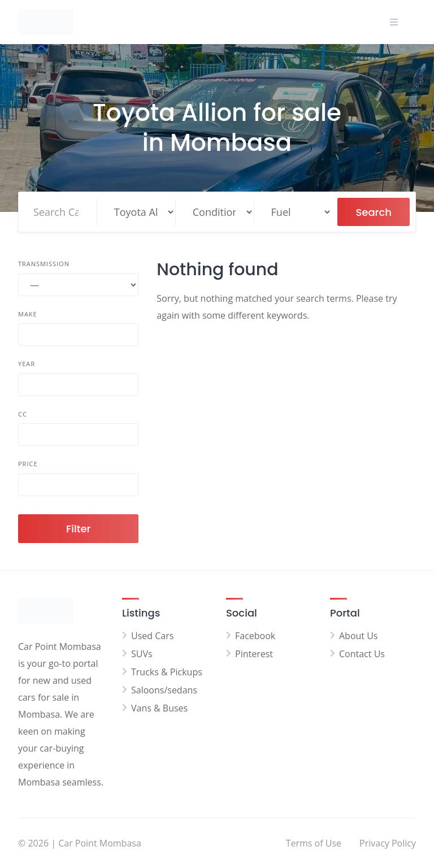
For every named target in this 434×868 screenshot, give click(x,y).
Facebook (255, 636)
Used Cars (152, 636)
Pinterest (254, 654)
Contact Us (362, 654)
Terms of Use (314, 843)
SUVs (142, 654)
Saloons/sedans (164, 690)
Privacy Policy (388, 843)
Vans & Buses (159, 708)
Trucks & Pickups (167, 672)
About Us (359, 636)
